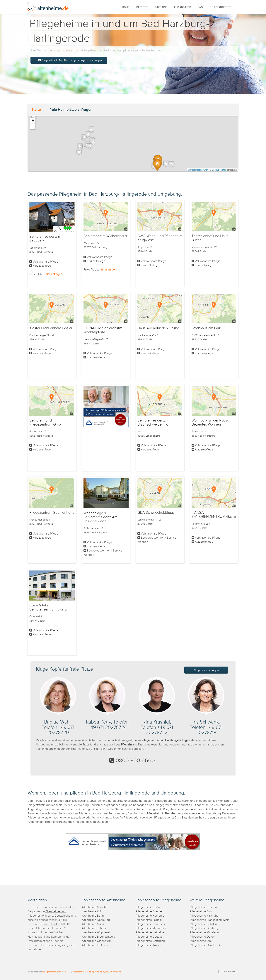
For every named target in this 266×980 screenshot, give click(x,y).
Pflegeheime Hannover (150, 924)
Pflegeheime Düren (202, 937)
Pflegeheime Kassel (148, 945)
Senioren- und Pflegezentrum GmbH (46, 422)
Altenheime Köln (92, 912)
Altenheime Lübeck (94, 928)
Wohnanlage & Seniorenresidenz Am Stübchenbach (100, 517)
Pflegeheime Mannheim (151, 928)
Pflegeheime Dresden (150, 912)
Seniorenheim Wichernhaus (105, 236)
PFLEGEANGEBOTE (221, 7)
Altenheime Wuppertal (96, 933)
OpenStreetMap (219, 170)
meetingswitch (202, 170)
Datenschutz (78, 972)
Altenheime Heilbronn (96, 945)
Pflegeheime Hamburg (150, 916)
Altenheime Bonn (93, 916)
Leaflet (191, 170)
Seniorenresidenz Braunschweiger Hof (153, 422)
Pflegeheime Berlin (148, 907)
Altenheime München (96, 907)
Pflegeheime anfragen (206, 670)
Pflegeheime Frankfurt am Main (210, 920)
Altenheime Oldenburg (96, 941)
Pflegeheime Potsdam (204, 924)
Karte (36, 110)
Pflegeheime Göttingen (150, 941)
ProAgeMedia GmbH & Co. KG (56, 972)
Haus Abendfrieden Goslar (158, 328)
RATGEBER (142, 7)
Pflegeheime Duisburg (204, 928)
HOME (126, 7)
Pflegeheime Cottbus (149, 937)
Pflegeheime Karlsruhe (204, 916)
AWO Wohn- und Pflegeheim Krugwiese (160, 238)
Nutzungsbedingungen (97, 972)
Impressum (115, 972)
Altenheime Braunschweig (98, 937)
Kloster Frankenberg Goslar (51, 328)
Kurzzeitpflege (42, 266)
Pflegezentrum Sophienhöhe (52, 513)
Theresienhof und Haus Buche (210, 238)
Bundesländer (50, 924)
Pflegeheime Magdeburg (206, 933)
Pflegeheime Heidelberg (151, 933)
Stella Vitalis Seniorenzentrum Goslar (48, 607)
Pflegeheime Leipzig (149, 920)
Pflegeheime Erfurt (202, 912)
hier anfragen (54, 274)
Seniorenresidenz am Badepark (46, 239)
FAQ (200, 7)
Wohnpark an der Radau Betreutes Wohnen (210, 422)
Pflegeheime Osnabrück (205, 945)
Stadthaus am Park (206, 328)
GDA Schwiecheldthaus (156, 513)
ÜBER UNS (161, 7)
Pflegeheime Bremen (203, 907)
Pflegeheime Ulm (201, 941)
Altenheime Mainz (93, 924)
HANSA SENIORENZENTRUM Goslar (214, 515)
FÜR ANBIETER (183, 7)
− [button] (33, 126)
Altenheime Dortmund (96, 920)
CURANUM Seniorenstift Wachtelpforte (103, 330)
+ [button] (33, 121)
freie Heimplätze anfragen (71, 110)
